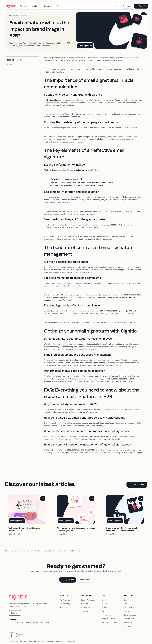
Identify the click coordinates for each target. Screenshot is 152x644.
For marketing (65, 604)
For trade (63, 608)
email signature (81, 170)
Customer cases (130, 615)
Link (11, 65)
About (105, 600)
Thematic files (36, 551)
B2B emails (52, 100)
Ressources (14, 15)
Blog (6, 551)
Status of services (69, 642)
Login (117, 6)
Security (105, 611)
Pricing (59, 6)
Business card (86, 611)
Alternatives (76, 551)
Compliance (107, 615)
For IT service (65, 600)
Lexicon (127, 604)
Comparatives (63, 551)
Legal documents (109, 619)
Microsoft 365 (86, 604)
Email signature (27, 15)
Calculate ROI (129, 608)
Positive (105, 604)
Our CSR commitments (111, 623)
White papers (129, 626)
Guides (26, 551)
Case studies (16, 551)
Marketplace (86, 608)
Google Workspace (88, 600)
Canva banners (50, 551)
